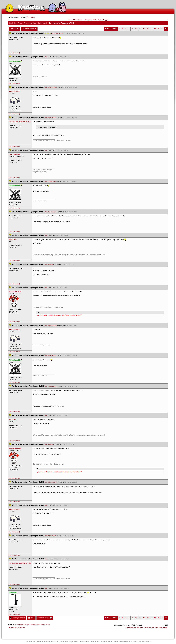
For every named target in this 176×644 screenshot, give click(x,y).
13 (132, 29)
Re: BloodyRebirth (51, 118)
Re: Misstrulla (49, 264)
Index (31, 618)
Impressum (142, 641)
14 (136, 29)
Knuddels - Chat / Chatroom (146, 628)
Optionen (14, 29)
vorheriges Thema (17, 618)
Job (149, 641)
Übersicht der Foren (75, 20)
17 (148, 29)
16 (144, 29)
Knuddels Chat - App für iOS (69, 641)
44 (155, 29)
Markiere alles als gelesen (17, 628)
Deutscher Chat (31, 641)
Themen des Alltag (30, 23)
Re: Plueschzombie (51, 87)
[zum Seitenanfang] (14, 53)
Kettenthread (43, 23)
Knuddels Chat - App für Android (48, 641)
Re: (47, 57)
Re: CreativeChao (51, 181)
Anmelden (31, 17)
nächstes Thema (45, 618)
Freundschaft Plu (96, 641)
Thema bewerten (29, 29)
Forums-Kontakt (131, 628)
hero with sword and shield (32, 625)
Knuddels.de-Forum (16, 23)
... (129, 29)
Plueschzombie (45, 625)
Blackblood (21, 625)
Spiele (105, 641)
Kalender (88, 20)
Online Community (120, 641)
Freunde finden (84, 641)
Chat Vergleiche (132, 641)
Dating (110, 641)
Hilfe (95, 20)
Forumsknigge (103, 20)
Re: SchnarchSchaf (57, 33)
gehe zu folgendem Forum (122, 625)
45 (159, 29)
